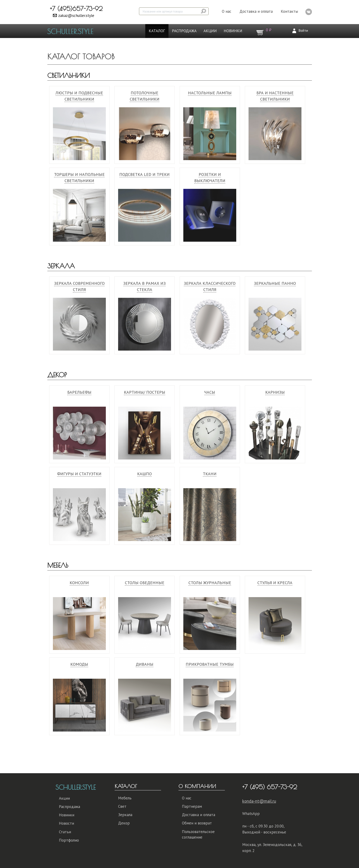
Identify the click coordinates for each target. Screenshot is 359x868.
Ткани (210, 474)
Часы (210, 392)
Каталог (157, 31)
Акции (210, 31)
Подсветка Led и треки (144, 174)
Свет (122, 806)
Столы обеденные (145, 583)
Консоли (79, 583)
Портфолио (69, 840)
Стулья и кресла (275, 583)
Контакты (289, 11)
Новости (66, 823)
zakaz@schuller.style (76, 16)
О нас (227, 11)
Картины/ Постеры (145, 392)
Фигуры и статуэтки (79, 474)
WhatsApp (251, 814)
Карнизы (275, 392)
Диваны (145, 664)
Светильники (69, 75)
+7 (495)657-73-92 (76, 9)
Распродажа (184, 31)
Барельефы (79, 392)
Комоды (79, 664)
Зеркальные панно (275, 283)
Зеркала (61, 266)
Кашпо (144, 474)
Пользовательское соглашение (198, 834)
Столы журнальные (210, 583)
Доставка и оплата (256, 11)
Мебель (58, 565)
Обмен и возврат (197, 823)
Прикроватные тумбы (210, 664)
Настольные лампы (210, 93)
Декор (57, 375)
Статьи (65, 832)
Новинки (233, 31)
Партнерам (192, 806)
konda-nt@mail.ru (259, 801)
